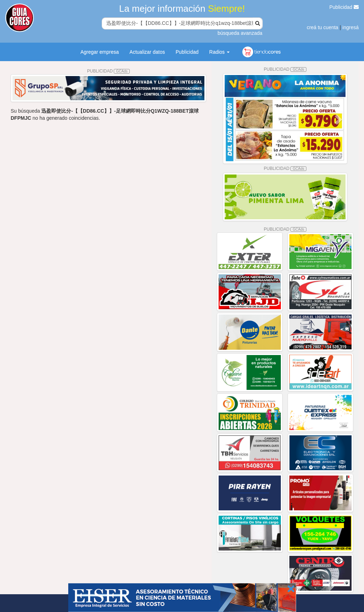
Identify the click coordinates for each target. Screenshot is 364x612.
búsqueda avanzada (240, 33)
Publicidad (344, 7)
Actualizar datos (147, 52)
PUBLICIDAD (108, 71)
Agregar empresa (100, 52)
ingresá (350, 27)
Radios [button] (220, 52)
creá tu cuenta (323, 27)
